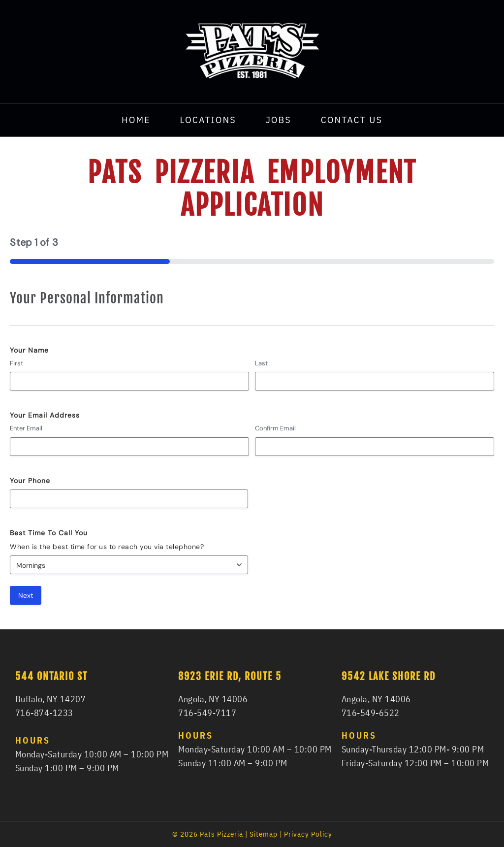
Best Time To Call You (49, 533)
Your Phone (30, 481)
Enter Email (26, 428)
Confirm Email (275, 428)
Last (261, 363)
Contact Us (352, 120)
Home (136, 120)
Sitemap (264, 834)
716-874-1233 (44, 713)
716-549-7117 (207, 713)
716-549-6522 (371, 713)
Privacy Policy (308, 834)
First (16, 363)
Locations (208, 120)
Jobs (279, 120)
